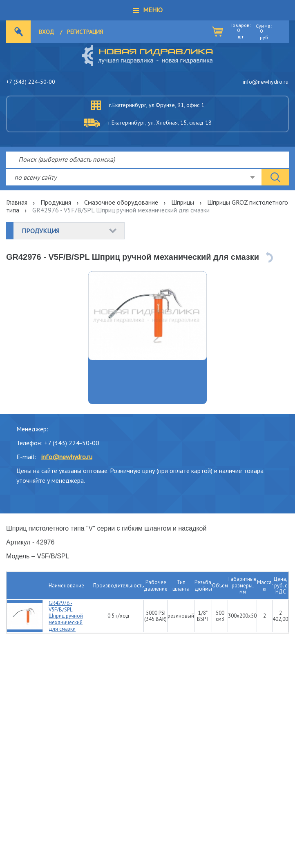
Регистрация (85, 32)
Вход (46, 32)
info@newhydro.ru (266, 82)
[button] (147, 10)
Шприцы (183, 202)
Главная (17, 202)
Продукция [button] (40, 231)
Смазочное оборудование (121, 202)
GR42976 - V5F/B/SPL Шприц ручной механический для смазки (66, 616)
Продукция (56, 202)
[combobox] (134, 177)
